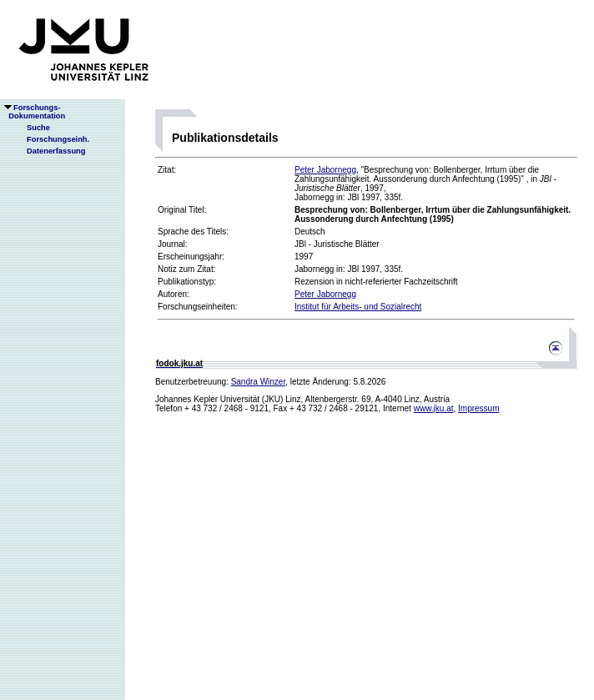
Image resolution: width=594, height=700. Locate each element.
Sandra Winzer (259, 382)
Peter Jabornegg (325, 170)
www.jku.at (434, 408)
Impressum (478, 408)
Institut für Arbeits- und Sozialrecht (358, 307)
